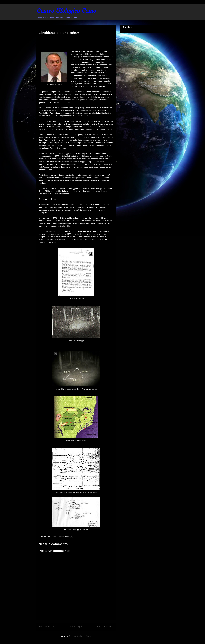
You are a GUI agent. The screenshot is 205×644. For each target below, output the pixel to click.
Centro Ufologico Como (66, 11)
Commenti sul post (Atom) (80, 636)
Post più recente (47, 626)
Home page (76, 626)
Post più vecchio (105, 626)
